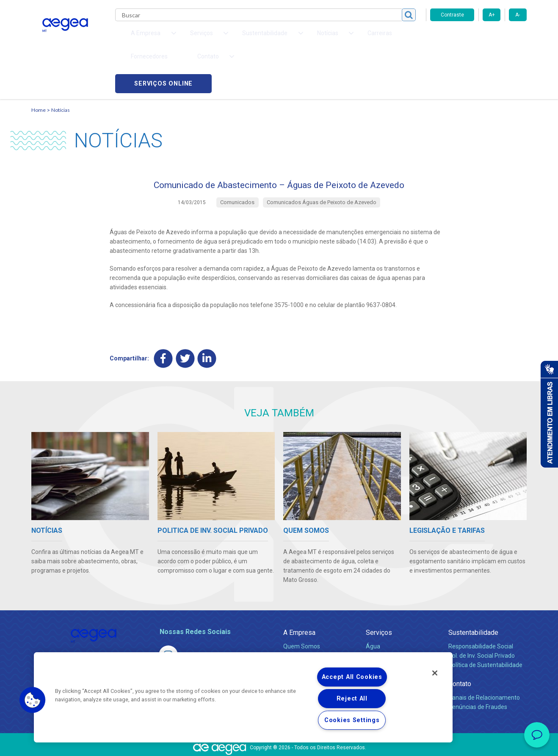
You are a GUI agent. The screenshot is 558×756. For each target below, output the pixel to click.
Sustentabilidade (473, 592)
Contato (460, 643)
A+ (492, 15)
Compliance (299, 615)
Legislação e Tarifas (392, 624)
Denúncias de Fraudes (478, 666)
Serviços (379, 592)
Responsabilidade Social (481, 606)
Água (373, 606)
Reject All (352, 699)
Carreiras (312, 38)
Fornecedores (358, 38)
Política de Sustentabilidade (485, 624)
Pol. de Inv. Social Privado (482, 615)
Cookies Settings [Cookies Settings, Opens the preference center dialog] (352, 720)
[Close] (435, 673)
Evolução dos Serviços (395, 634)
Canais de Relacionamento (484, 657)
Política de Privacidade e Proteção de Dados (279, 743)
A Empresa (299, 592)
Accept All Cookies (352, 677)
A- (518, 15)
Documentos (383, 643)
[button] (33, 700)
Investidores (300, 624)
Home (39, 66)
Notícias (61, 66)
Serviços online (478, 38)
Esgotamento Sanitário (397, 615)
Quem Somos (302, 606)
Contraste (452, 15)
